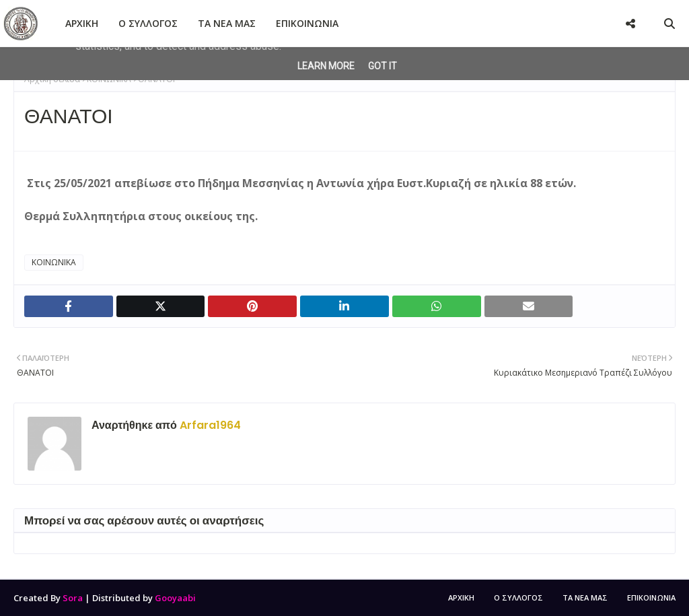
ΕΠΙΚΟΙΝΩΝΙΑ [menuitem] (307, 23)
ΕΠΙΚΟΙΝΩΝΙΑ (651, 597)
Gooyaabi (175, 598)
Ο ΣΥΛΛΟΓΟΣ (518, 597)
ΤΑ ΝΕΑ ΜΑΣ (585, 597)
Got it (383, 66)
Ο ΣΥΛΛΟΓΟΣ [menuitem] (148, 23)
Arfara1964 (209, 425)
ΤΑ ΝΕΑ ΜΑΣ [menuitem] (227, 23)
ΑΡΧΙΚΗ (461, 597)
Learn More (326, 66)
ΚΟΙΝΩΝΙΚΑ (54, 262)
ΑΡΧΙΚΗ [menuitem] (82, 23)
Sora (73, 598)
